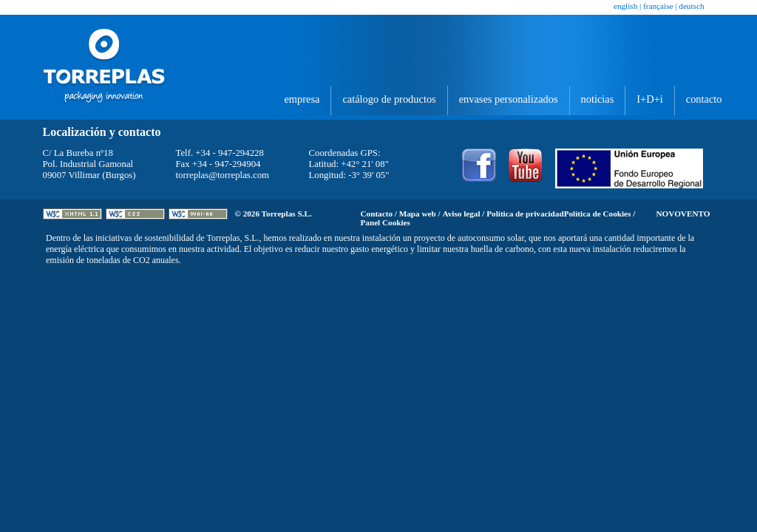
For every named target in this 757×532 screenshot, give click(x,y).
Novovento (683, 214)
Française (658, 6)
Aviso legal (461, 214)
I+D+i (649, 99)
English (625, 6)
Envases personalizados (509, 99)
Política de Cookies (598, 214)
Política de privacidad (525, 214)
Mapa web (418, 214)
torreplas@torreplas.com (223, 175)
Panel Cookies (386, 222)
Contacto (704, 99)
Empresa (302, 99)
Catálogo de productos (389, 99)
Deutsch (691, 6)
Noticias (598, 99)
